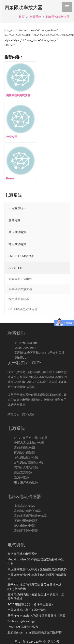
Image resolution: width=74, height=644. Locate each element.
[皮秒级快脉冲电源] (11, 458)
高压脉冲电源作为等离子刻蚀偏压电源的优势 (37, 569)
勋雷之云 (53, 641)
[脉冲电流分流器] (11, 526)
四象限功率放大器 (58, 17)
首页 (22, 17)
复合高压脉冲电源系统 (22, 554)
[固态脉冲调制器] (11, 453)
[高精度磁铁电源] (11, 448)
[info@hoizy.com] (11, 343)
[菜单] (67, 7)
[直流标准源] (11, 477)
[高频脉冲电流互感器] (11, 511)
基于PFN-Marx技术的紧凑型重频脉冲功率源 (37, 615)
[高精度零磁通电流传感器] (11, 516)
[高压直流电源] (11, 472)
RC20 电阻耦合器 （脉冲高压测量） (31, 604)
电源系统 (35, 17)
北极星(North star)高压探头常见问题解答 (35, 632)
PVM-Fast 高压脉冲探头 (23, 627)
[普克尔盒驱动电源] (11, 467)
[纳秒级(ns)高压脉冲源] (11, 463)
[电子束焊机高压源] (11, 482)
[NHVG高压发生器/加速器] (11, 438)
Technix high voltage (22, 621)
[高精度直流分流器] (11, 531)
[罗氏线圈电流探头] (11, 521)
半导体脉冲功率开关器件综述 (27, 610)
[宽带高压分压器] (11, 506)
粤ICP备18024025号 (29, 641)
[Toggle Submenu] (63, 220)
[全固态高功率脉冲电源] (11, 443)
